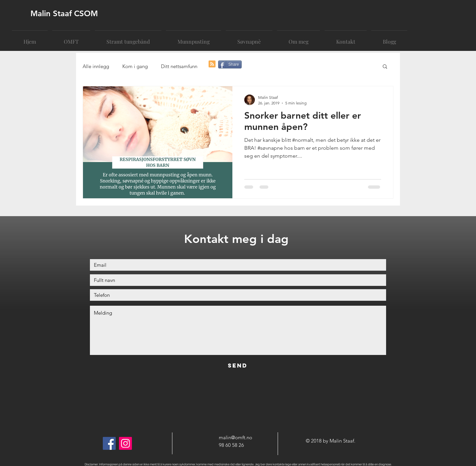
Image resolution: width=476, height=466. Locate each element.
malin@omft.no (236, 437)
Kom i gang (135, 66)
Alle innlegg (96, 66)
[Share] (230, 64)
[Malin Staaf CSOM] (81, 13)
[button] (385, 67)
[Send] (238, 366)
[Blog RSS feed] (212, 64)
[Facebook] (109, 443)
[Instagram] (125, 443)
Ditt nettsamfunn (179, 66)
